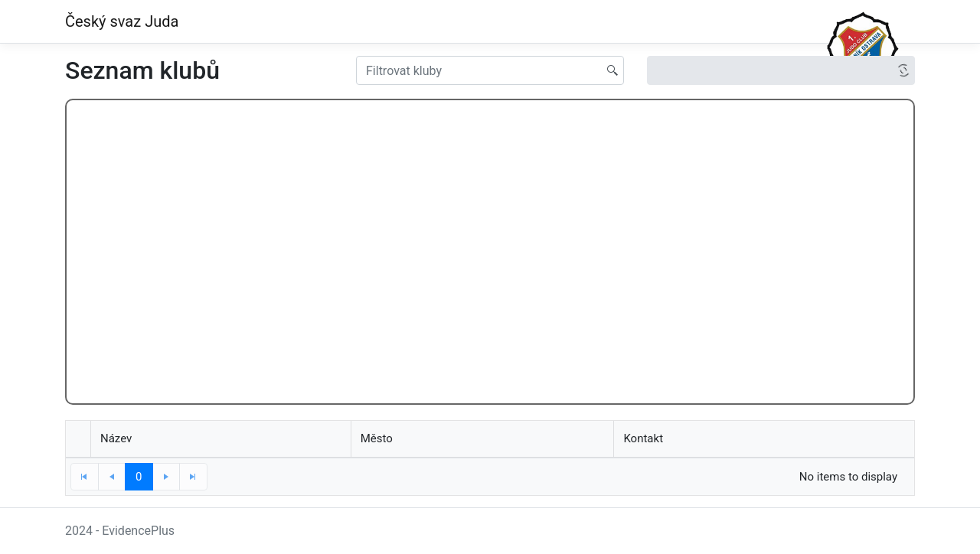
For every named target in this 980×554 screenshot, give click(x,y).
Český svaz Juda (122, 21)
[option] (770, 70)
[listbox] (781, 70)
